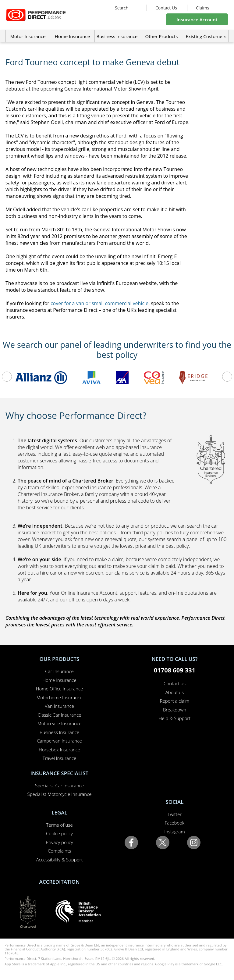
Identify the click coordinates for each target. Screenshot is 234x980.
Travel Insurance (60, 758)
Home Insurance (59, 680)
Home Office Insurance (60, 689)
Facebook (175, 823)
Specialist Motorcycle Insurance (59, 794)
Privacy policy (59, 842)
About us (175, 692)
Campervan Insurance (59, 741)
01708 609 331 (175, 670)
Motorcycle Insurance (60, 723)
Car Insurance (59, 671)
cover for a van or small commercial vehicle (99, 303)
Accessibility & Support (60, 860)
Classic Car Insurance (60, 715)
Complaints (59, 851)
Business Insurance (117, 36)
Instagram (174, 832)
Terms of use (59, 825)
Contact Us (166, 8)
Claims (202, 8)
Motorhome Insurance (60, 697)
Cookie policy (59, 833)
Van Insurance (59, 706)
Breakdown (175, 710)
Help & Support (175, 718)
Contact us (175, 683)
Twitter (175, 814)
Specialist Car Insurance (59, 786)
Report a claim (175, 701)
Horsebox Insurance (59, 750)
